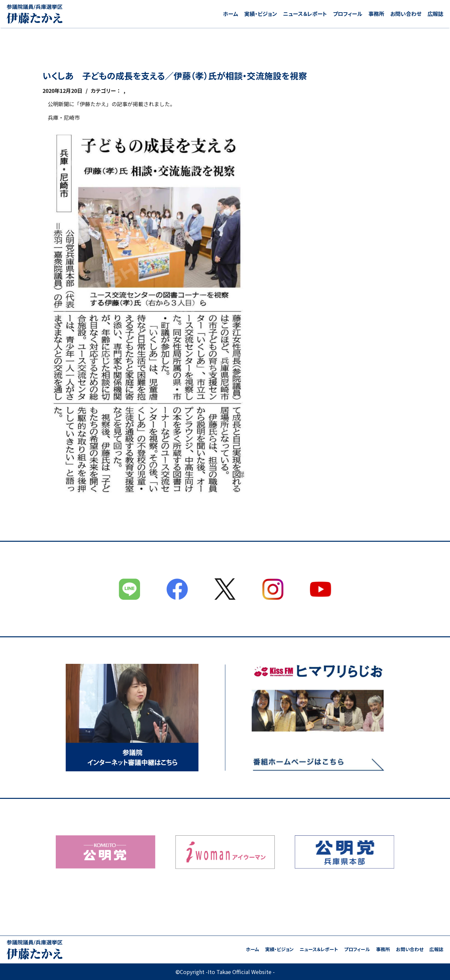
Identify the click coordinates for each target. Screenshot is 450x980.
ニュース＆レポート (305, 14)
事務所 (376, 14)
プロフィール (348, 14)
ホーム (231, 14)
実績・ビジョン (261, 14)
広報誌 (435, 14)
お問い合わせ (406, 14)
